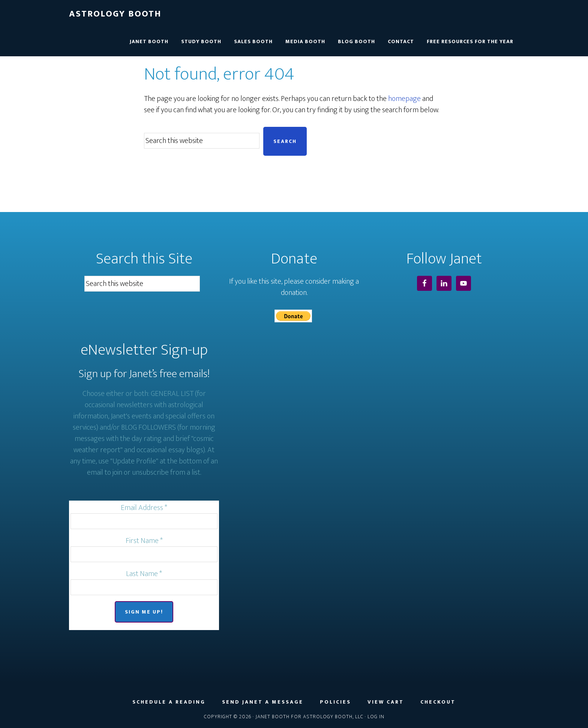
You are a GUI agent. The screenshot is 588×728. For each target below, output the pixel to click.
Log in (376, 717)
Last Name (144, 574)
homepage (404, 99)
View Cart (386, 702)
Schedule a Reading (169, 702)
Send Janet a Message (263, 702)
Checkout (438, 702)
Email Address (144, 508)
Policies (335, 702)
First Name (144, 541)
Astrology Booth (115, 14)
